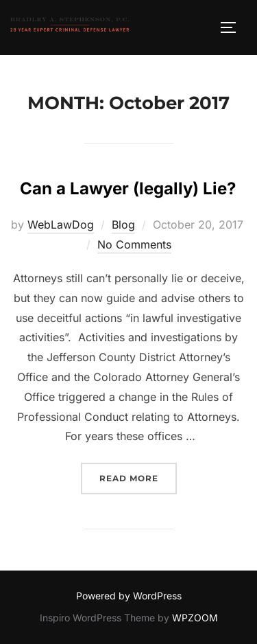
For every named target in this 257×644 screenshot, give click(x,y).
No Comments (134, 244)
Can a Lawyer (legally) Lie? (128, 188)
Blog (123, 225)
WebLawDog (61, 225)
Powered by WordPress (129, 596)
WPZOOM (195, 618)
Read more (138, 477)
